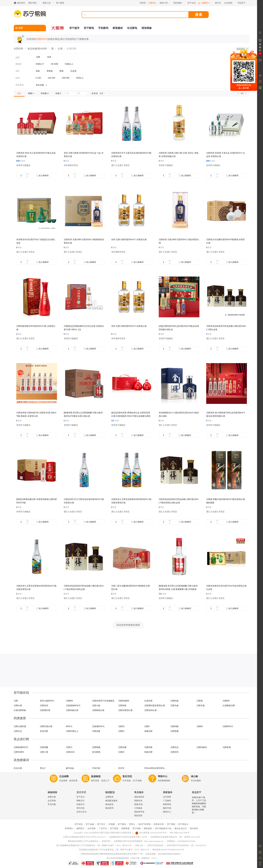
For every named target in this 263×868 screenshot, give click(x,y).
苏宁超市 (74, 28)
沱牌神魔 (44, 747)
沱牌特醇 (174, 726)
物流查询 (109, 808)
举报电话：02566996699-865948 (181, 841)
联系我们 (69, 828)
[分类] (30, 28)
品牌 (17, 58)
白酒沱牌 (148, 701)
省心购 (194, 776)
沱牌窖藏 (174, 731)
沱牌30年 (175, 752)
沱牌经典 (148, 747)
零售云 (132, 824)
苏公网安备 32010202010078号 (151, 833)
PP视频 (111, 824)
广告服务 (167, 801)
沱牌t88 (226, 701)
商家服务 (168, 792)
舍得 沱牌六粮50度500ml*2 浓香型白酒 (129, 240)
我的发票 (138, 816)
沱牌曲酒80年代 (21, 747)
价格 (17, 78)
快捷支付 (81, 804)
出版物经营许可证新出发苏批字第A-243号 (128, 837)
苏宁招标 (137, 828)
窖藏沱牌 (148, 731)
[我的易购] (179, 3)
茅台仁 (43, 768)
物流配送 (110, 792)
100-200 (51, 78)
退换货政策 (139, 797)
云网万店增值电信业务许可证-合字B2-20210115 (84, 837)
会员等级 (52, 801)
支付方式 (81, 792)
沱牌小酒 (44, 752)
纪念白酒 (18, 768)
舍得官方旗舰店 (23, 165)
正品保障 (64, 776)
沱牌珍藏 (122, 747)
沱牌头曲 (174, 706)
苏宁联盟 (114, 828)
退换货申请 (139, 812)
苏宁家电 (89, 28)
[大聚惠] (58, 28)
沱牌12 (69, 747)
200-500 (66, 78)
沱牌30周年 (19, 752)
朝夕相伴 (194, 828)
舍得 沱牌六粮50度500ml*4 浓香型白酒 (129, 326)
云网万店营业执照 (155, 845)
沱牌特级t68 (124, 701)
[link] (19, 93)
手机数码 (103, 28)
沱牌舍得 (44, 706)
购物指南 (52, 792)
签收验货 (109, 804)
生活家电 (132, 28)
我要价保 (138, 801)
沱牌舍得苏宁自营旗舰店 (103, 701)
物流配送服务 (111, 801)
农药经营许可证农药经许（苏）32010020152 (187, 845)
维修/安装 (138, 804)
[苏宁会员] (192, 3)
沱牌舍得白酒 (150, 710)
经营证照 (106, 841)
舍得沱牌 (44, 731)
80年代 (69, 726)
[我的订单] (165, 3)
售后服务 (139, 792)
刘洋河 (121, 768)
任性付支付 (82, 812)
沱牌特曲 (174, 701)
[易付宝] (218, 3)
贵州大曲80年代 (47, 701)
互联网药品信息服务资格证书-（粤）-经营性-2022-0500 (175, 837)
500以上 (80, 78)
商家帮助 (167, 804)
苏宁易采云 (183, 824)
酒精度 (18, 64)
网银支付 (81, 801)
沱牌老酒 (227, 747)
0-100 (38, 78)
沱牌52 (121, 731)
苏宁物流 (122, 824)
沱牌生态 (18, 731)
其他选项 (20, 85)
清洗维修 (147, 28)
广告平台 (103, 828)
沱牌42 (121, 752)
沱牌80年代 (228, 726)
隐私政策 (148, 828)
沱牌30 (121, 726)
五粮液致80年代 (73, 706)
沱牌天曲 (201, 706)
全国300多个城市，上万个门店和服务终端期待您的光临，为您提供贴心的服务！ (199, 805)
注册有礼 (152, 3)
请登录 (143, 3)
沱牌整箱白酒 (98, 710)
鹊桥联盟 (125, 828)
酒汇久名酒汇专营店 (120, 165)
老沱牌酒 (96, 752)
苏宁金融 (90, 824)
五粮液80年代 (98, 726)
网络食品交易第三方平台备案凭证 (83, 841)
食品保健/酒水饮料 (37, 49)
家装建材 (118, 28)
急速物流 (96, 776)
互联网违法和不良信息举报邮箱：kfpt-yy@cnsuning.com (139, 841)
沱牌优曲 (96, 731)
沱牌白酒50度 (20, 726)
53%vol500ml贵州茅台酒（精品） (157, 768)
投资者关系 (159, 824)
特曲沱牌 (148, 752)
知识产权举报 (144, 824)
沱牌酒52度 (45, 710)
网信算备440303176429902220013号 (168, 850)
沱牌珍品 (174, 747)
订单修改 (138, 808)
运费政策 (109, 797)
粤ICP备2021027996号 (180, 833)
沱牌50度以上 (72, 731)
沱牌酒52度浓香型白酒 (155, 706)
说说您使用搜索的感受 (128, 625)
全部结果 (18, 49)
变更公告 (139, 845)
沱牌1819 (70, 752)
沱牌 (16, 701)
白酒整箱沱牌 (229, 706)
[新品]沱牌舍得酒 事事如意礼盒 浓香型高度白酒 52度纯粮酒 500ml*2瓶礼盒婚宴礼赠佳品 (131, 416)
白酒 (60, 49)
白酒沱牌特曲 (20, 710)
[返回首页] (20, 3)
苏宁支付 (81, 797)
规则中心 (167, 812)
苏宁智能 (171, 824)
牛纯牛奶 (96, 768)
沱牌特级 (122, 706)
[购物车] (205, 3)
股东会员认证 (181, 828)
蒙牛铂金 (70, 768)
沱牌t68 (69, 701)
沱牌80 (200, 726)
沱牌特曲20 (202, 747)
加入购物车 (43, 176)
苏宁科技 (79, 824)
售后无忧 (127, 776)
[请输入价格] (72, 94)
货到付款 (81, 808)
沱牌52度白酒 (46, 726)
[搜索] (138, 15)
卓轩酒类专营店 (71, 165)
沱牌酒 (200, 701)
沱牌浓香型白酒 (125, 710)
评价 (21, 161)
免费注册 (52, 797)
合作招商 (167, 797)
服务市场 (167, 808)
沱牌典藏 (96, 747)
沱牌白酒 (18, 706)
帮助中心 (163, 776)
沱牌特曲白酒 (72, 710)
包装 (17, 71)
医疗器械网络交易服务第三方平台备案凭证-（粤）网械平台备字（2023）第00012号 (94, 845)
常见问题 (52, 804)
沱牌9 (147, 726)
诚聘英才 (80, 828)
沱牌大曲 (96, 706)
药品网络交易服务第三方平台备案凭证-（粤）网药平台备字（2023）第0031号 (114, 850)
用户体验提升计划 (163, 828)
